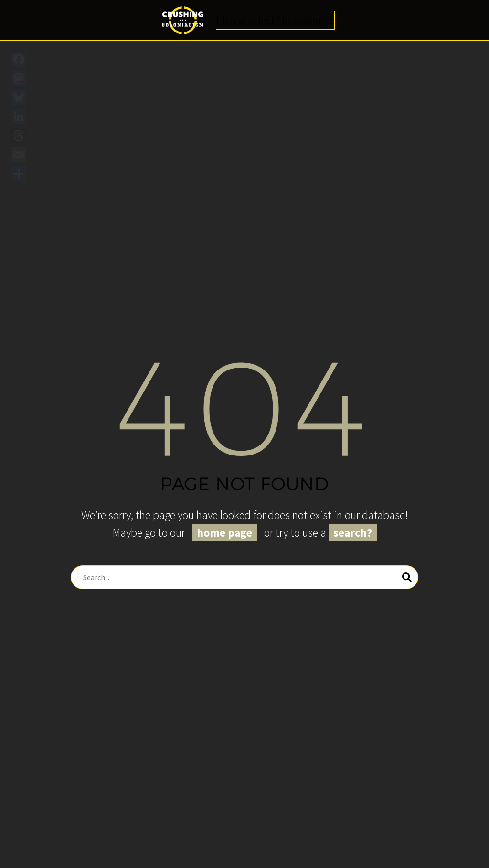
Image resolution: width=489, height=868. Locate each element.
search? (353, 533)
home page (224, 533)
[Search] (244, 577)
